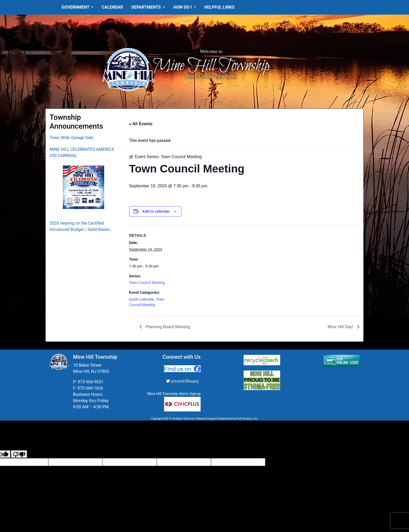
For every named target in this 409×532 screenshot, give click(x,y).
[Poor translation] (19, 454)
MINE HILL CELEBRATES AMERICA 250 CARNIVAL (82, 153)
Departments (147, 7)
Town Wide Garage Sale (71, 138)
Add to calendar (156, 211)
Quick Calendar (142, 299)
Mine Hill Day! (341, 327)
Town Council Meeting (147, 283)
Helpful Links (219, 7)
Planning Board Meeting (167, 327)
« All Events (141, 124)
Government (76, 7)
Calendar (112, 7)
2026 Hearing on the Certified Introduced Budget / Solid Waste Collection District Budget (80, 227)
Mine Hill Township (211, 66)
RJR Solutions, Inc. (247, 419)
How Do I (183, 7)
